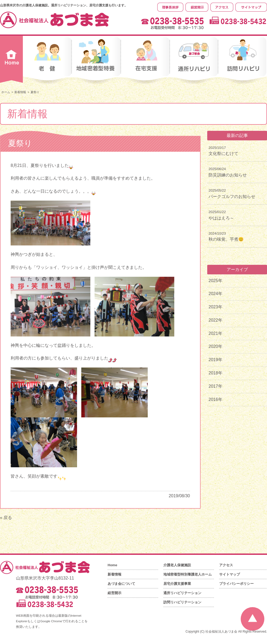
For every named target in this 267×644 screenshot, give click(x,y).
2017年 (215, 386)
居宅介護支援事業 (177, 584)
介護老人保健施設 (177, 565)
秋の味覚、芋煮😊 (226, 239)
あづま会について (121, 584)
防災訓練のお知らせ (228, 175)
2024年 (215, 294)
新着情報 (20, 92)
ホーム (6, 92)
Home (112, 565)
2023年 (215, 307)
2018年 (215, 373)
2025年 (215, 281)
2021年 (215, 333)
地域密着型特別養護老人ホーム (188, 574)
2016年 (215, 399)
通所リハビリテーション (182, 593)
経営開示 (115, 593)
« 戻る (6, 518)
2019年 (215, 360)
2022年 (215, 320)
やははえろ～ (221, 218)
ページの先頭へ (253, 619)
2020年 (215, 346)
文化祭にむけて (223, 154)
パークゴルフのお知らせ (232, 196)
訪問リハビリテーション (182, 602)
